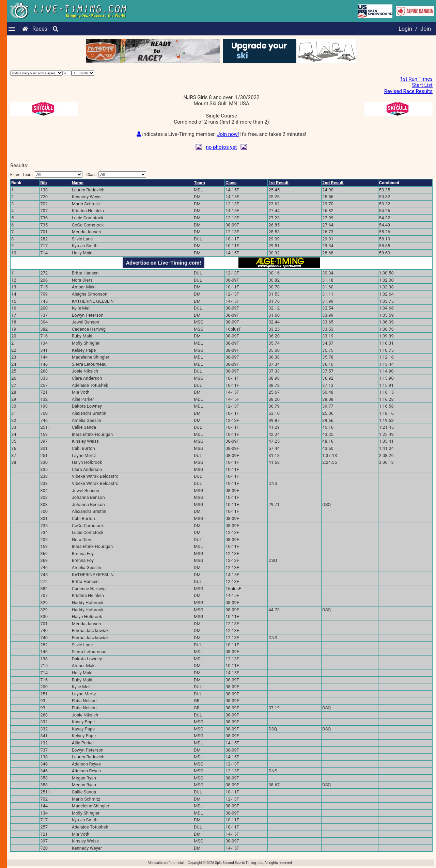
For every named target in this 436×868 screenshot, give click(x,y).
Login (405, 29)
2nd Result (333, 183)
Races (40, 29)
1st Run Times (416, 79)
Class (231, 183)
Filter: (46, 175)
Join (426, 29)
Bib (43, 183)
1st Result (278, 183)
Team (199, 183)
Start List (422, 85)
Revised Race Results (408, 91)
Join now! (228, 134)
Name (78, 183)
